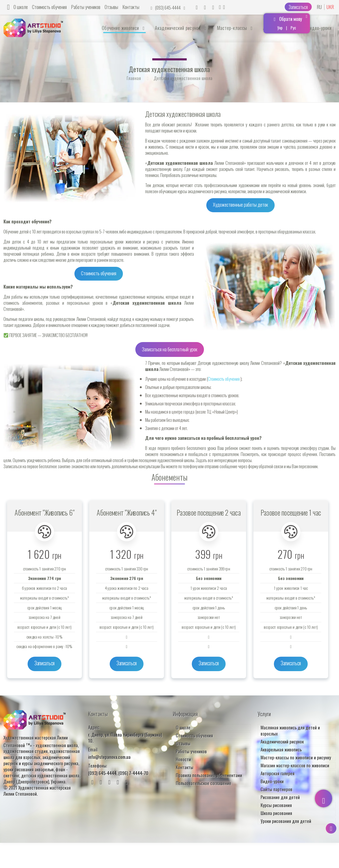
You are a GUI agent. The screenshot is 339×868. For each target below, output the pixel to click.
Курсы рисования (276, 804)
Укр (280, 28)
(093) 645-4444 (168, 8)
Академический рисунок (282, 740)
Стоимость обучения (49, 7)
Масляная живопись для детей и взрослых (290, 729)
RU (319, 7)
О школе (21, 7)
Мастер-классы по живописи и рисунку (296, 756)
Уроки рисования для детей (286, 820)
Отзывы (111, 7)
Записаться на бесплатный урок (170, 349)
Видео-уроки (272, 780)
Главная (134, 78)
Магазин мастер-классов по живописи (295, 764)
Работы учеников (86, 7)
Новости (183, 758)
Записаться (298, 7)
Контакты (131, 7)
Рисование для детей (280, 796)
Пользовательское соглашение (204, 782)
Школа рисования (276, 812)
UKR (330, 7)
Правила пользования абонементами (209, 774)
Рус (293, 28)
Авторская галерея (278, 772)
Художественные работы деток (240, 204)
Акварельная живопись (281, 748)
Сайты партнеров (276, 788)
